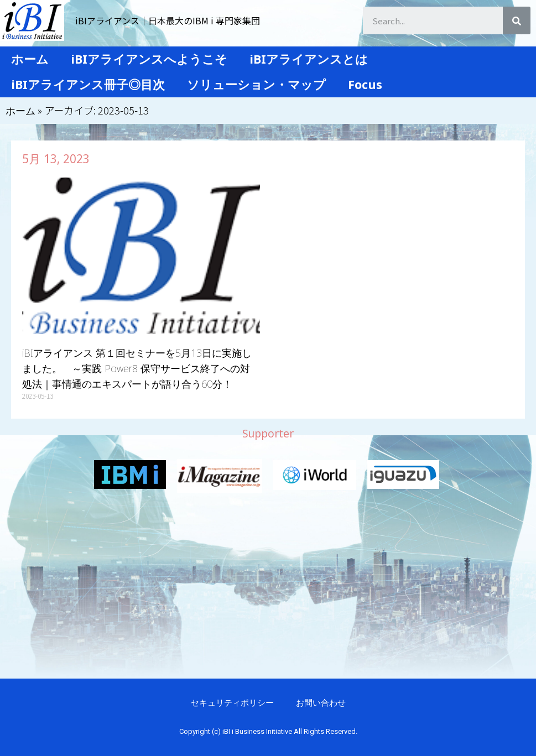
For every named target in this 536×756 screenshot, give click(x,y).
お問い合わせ (321, 702)
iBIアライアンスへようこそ (149, 59)
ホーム (30, 59)
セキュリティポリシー (232, 702)
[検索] (517, 20)
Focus (365, 84)
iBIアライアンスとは (309, 59)
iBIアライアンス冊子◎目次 (88, 84)
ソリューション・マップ (256, 84)
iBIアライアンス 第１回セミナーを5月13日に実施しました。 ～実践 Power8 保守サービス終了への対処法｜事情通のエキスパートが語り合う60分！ (137, 368)
